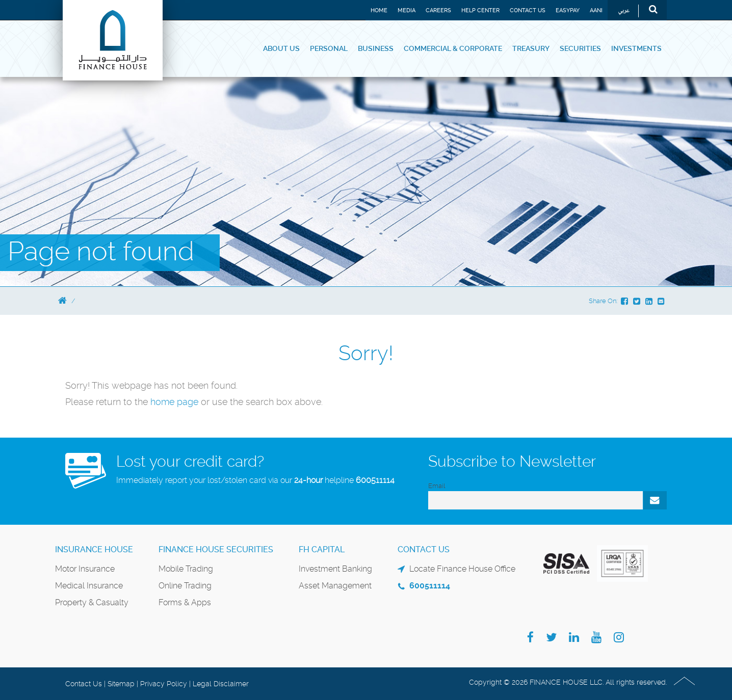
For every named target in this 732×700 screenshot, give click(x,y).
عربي (624, 11)
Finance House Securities (216, 549)
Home (379, 10)
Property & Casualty (92, 602)
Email (437, 486)
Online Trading (185, 586)
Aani (596, 10)
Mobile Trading (186, 569)
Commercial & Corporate (453, 48)
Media (407, 10)
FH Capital (322, 549)
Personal (329, 48)
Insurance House (94, 549)
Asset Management (335, 586)
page (188, 402)
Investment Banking (335, 569)
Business (376, 48)
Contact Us (528, 10)
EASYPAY (568, 10)
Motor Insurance (85, 569)
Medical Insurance (89, 586)
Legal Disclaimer (221, 684)
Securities (580, 48)
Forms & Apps (185, 602)
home (164, 402)
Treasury (531, 48)
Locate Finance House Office (462, 569)
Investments (636, 48)
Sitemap (121, 684)
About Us (281, 48)
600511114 (375, 480)
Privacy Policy (164, 684)
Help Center (480, 10)
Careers (438, 10)
